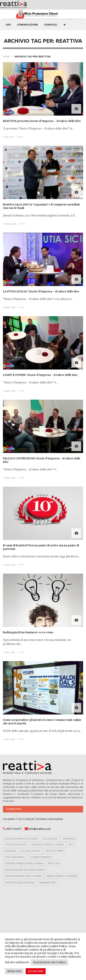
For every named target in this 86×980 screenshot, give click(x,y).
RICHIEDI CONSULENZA (50, 819)
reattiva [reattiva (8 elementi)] (54, 863)
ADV (8, 25)
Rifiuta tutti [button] (14, 971)
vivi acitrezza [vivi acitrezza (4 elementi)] (50, 839)
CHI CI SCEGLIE (26, 819)
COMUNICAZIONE (28, 25)
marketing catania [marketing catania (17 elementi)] (20, 883)
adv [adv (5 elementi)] (71, 845)
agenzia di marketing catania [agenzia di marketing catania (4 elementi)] (21, 839)
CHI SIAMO (9, 819)
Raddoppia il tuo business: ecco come (28, 632)
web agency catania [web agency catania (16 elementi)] (62, 876)
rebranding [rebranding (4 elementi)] (69, 839)
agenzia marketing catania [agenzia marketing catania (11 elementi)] (23, 876)
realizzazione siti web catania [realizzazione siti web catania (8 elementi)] (25, 870)
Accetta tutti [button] (36, 971)
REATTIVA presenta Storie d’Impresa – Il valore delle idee (42, 121)
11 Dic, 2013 (9, 652)
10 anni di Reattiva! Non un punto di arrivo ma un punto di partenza (41, 547)
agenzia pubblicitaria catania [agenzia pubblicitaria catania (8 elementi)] (24, 863)
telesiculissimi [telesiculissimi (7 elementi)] (54, 851)
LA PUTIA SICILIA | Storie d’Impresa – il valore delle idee (41, 292)
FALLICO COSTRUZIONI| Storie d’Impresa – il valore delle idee (42, 460)
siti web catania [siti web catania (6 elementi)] (31, 851)
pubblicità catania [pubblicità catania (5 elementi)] (16, 845)
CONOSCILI (51, 25)
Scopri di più (14, 809)
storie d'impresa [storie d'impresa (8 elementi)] (40, 857)
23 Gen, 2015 (9, 565)
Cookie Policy (58, 946)
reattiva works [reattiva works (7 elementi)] (15, 857)
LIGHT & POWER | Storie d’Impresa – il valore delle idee (40, 375)
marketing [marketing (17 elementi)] (48, 883)
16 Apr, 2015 (9, 391)
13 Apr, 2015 (9, 478)
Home (6, 57)
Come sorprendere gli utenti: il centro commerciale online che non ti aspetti (42, 722)
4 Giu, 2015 (9, 137)
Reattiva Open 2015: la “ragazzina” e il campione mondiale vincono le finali (41, 206)
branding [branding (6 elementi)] (11, 851)
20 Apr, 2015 (9, 307)
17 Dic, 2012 (9, 739)
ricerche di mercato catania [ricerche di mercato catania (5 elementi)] (47, 845)
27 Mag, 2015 (10, 224)
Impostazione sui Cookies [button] (49, 962)
